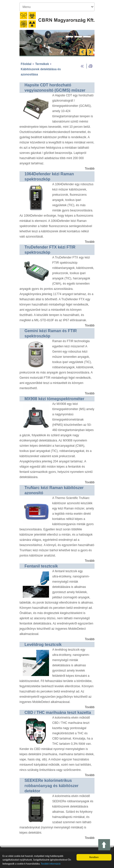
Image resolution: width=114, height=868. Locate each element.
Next (90, 52)
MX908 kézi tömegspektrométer (54, 399)
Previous (83, 52)
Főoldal (26, 64)
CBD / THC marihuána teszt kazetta (58, 713)
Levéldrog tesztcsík (43, 645)
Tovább (90, 169)
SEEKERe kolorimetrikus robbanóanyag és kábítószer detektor (51, 786)
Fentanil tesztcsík (41, 566)
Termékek (42, 64)
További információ (51, 864)
